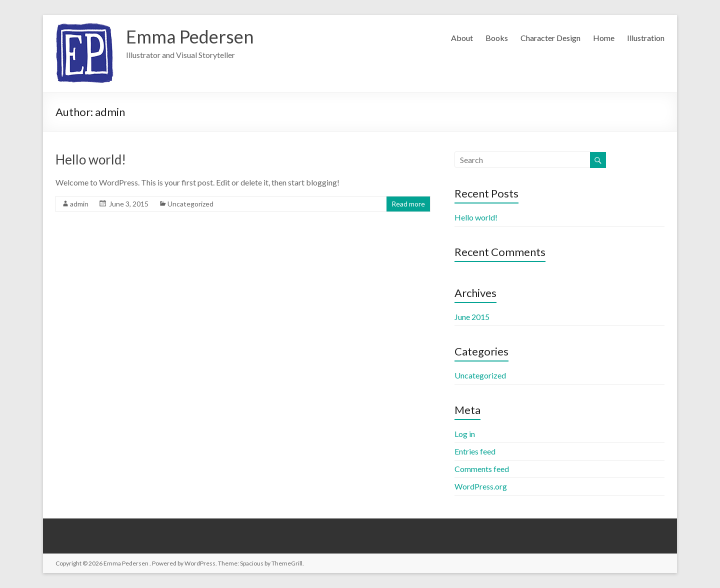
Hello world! (91, 159)
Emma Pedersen (190, 36)
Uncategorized (190, 204)
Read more (408, 204)
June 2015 (472, 317)
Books (497, 38)
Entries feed (475, 451)
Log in (465, 434)
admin (79, 204)
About (462, 38)
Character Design (550, 38)
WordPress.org (481, 486)
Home (604, 38)
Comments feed (482, 469)
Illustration (646, 38)
